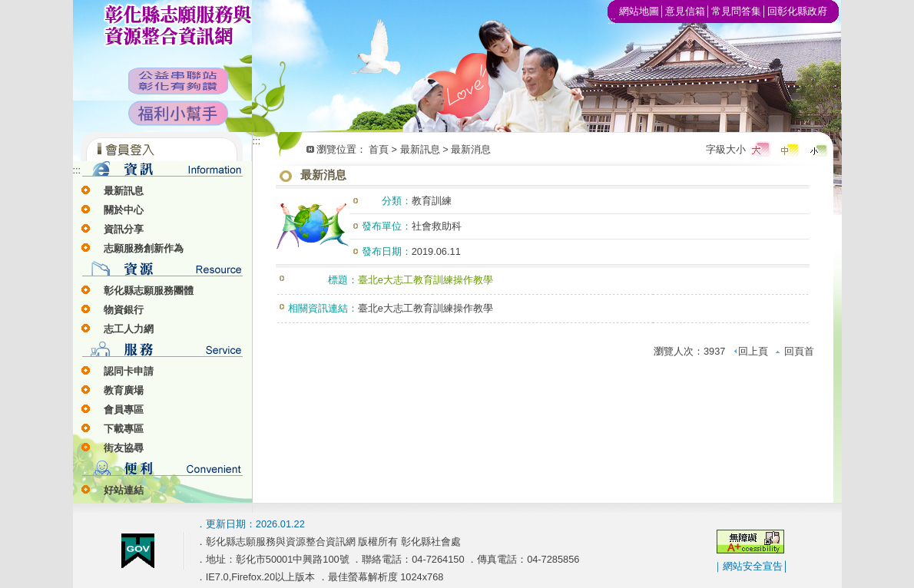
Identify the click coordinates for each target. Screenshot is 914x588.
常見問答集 (736, 11)
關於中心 (124, 210)
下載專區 (124, 429)
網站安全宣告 (753, 566)
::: (77, 170)
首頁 (379, 149)
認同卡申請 (129, 371)
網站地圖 (639, 11)
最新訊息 (124, 191)
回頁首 (795, 351)
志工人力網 (129, 329)
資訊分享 (124, 229)
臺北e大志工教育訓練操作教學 (426, 308)
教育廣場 (124, 390)
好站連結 (124, 490)
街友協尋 (124, 448)
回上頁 (751, 351)
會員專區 (124, 410)
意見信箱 (685, 11)
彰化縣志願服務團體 (149, 291)
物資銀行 (124, 310)
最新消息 (471, 149)
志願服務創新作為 (144, 248)
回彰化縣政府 (797, 11)
